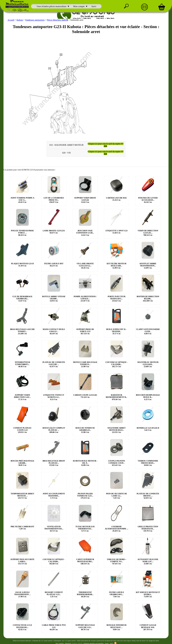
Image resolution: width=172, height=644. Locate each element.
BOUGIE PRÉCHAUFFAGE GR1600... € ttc (22, 463)
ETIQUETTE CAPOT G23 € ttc (116, 232)
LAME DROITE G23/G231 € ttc (54, 232)
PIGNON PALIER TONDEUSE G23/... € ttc (85, 496)
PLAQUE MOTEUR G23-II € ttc (22, 265)
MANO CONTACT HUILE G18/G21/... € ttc (54, 331)
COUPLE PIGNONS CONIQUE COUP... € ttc (117, 463)
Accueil (11, 20)
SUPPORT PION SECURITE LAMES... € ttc (22, 562)
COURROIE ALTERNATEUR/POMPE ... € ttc (116, 529)
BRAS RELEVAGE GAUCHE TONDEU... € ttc (22, 331)
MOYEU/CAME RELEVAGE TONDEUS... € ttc (85, 364)
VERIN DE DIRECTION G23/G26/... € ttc (148, 233)
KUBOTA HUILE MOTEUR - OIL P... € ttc (85, 463)
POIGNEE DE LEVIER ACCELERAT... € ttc (148, 200)
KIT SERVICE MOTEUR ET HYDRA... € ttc (148, 594)
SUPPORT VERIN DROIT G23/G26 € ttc (85, 200)
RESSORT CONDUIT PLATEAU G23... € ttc (54, 594)
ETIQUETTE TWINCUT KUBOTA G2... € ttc (54, 397)
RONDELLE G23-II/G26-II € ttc (148, 429)
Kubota (20, 20)
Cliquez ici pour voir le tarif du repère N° (106, 145)
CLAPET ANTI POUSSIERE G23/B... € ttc (148, 331)
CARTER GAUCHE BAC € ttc (117, 199)
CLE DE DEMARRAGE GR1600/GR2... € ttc (22, 299)
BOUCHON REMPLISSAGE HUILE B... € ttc (148, 397)
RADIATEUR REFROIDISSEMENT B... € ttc (117, 397)
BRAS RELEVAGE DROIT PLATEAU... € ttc (54, 463)
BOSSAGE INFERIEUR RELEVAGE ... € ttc (117, 627)
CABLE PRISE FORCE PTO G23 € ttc (54, 627)
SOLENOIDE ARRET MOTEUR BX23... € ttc (116, 430)
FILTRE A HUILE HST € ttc (54, 265)
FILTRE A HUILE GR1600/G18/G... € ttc (117, 594)
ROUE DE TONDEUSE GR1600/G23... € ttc (85, 430)
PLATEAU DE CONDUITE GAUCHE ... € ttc (54, 364)
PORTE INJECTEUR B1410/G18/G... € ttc (117, 299)
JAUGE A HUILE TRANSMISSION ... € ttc (22, 594)
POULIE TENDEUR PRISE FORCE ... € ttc (22, 233)
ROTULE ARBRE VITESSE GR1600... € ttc (54, 299)
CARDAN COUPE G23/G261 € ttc (85, 396)
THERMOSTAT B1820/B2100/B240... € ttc (85, 594)
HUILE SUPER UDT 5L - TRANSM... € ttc (117, 331)
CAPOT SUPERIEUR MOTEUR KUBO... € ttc (85, 562)
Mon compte (79, 6)
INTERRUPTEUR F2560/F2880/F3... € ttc (22, 364)
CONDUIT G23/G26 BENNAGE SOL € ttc (148, 627)
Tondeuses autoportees (35, 20)
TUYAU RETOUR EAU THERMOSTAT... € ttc (85, 529)
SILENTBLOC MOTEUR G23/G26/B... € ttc (148, 364)
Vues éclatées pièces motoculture (51, 6)
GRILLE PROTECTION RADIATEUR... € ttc (148, 529)
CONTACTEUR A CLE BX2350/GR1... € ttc (22, 627)
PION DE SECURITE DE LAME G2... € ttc (117, 496)
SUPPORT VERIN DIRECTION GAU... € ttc (22, 397)
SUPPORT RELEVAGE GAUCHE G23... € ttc (85, 627)
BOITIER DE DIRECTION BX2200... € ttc (148, 299)
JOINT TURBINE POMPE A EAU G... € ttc (22, 200)
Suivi (94, 6)
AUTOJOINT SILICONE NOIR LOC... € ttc (148, 562)
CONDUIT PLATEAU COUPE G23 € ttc (22, 430)
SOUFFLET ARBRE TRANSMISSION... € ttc (148, 266)
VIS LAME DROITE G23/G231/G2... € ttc (85, 266)
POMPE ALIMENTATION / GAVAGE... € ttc (85, 299)
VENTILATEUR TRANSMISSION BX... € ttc (54, 529)
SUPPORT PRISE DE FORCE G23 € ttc (85, 331)
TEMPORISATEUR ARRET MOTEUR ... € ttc (22, 496)
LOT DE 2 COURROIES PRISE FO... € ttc (54, 200)
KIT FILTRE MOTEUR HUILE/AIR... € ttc (117, 266)
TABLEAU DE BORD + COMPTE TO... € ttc (116, 562)
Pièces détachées (57, 20)
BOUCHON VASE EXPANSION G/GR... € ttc (85, 233)
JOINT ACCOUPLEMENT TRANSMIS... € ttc (54, 496)
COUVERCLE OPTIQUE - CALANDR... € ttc (117, 364)
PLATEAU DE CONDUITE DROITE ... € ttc (148, 496)
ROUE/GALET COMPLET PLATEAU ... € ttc (54, 430)
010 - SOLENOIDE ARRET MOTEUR (66, 145)
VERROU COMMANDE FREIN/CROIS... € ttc (148, 463)
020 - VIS (67, 153)
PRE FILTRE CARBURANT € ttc (22, 528)
